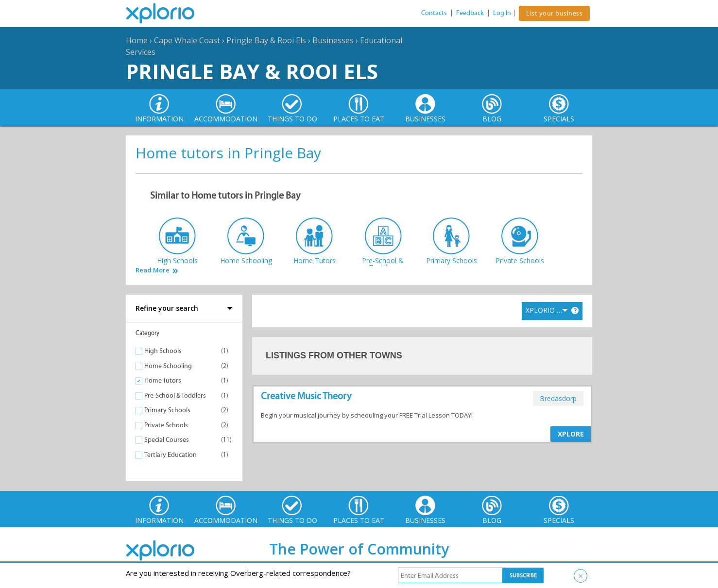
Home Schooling (168, 366)
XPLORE (571, 434)
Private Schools (166, 425)
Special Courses (167, 440)
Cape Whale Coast (187, 40)
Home (137, 40)
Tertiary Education (171, 455)
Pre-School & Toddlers (175, 395)
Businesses (333, 40)
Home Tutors (163, 380)
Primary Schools (167, 410)
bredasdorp (558, 398)
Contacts (434, 13)
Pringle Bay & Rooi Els (266, 40)
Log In (502, 13)
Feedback (470, 13)
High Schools (163, 351)
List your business (554, 13)
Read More (153, 270)
